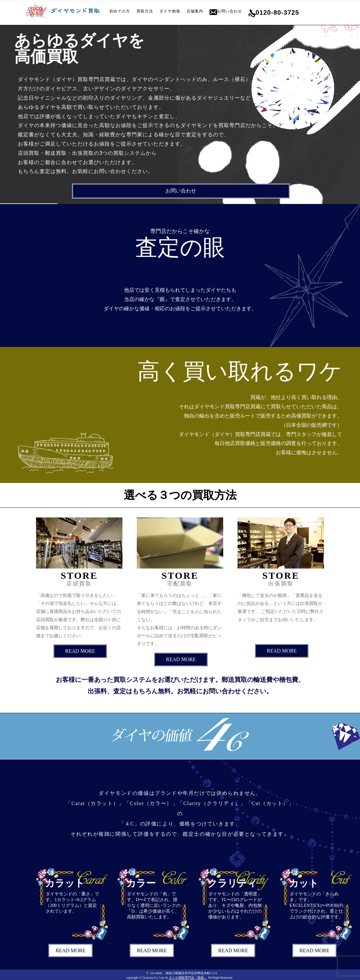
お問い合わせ (230, 11)
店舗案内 (195, 11)
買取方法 (145, 11)
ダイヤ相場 (170, 11)
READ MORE (80, 651)
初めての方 (120, 11)
